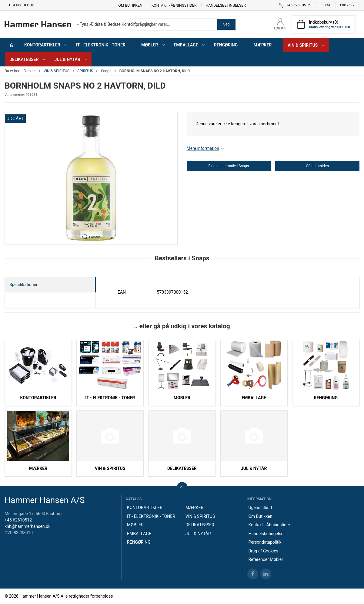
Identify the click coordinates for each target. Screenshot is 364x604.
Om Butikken (130, 5)
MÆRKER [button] (267, 45)
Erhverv (347, 5)
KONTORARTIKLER (38, 398)
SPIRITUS (85, 71)
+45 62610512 (18, 520)
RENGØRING (326, 398)
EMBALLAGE (254, 398)
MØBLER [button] (153, 45)
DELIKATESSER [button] (28, 59)
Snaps (106, 71)
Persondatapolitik (265, 542)
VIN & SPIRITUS (57, 71)
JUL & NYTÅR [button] (71, 59)
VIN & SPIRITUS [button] (307, 45)
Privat (325, 5)
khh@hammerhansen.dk (27, 526)
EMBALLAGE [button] (190, 45)
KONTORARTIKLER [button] (46, 45)
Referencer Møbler (266, 559)
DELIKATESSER (182, 468)
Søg (226, 24)
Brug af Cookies (263, 551)
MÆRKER (38, 468)
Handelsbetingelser (226, 5)
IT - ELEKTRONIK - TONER (110, 398)
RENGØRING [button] (230, 45)
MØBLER (182, 398)
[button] (91, 178)
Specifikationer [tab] (23, 285)
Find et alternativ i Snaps (229, 166)
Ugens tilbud (22, 5)
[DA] (78, 24)
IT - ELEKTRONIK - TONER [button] (105, 45)
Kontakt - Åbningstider (174, 5)
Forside (30, 71)
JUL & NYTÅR (254, 468)
